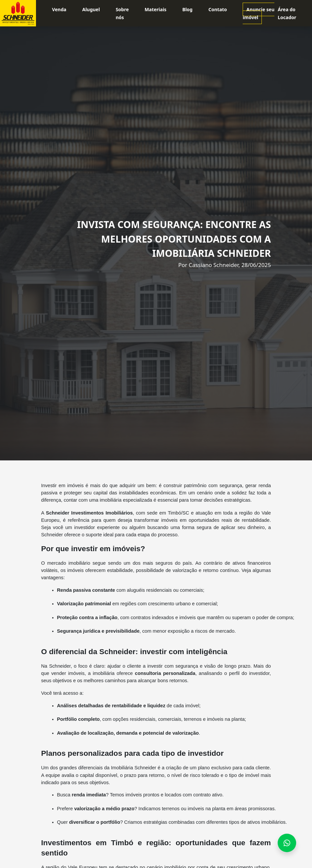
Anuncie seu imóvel (259, 13)
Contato (218, 9)
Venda (59, 9)
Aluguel (91, 9)
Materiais (156, 9)
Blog (187, 9)
